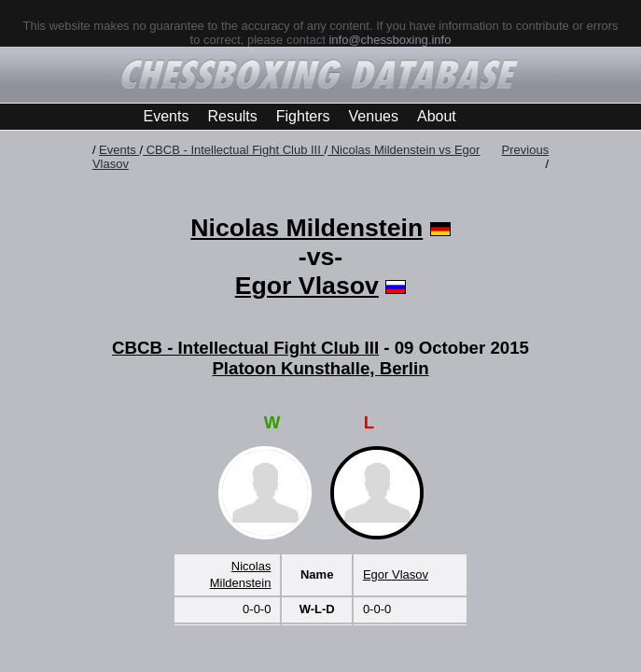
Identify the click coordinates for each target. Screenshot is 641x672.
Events (167, 116)
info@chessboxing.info (390, 40)
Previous (526, 150)
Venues (374, 116)
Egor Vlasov (307, 286)
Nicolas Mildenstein (307, 228)
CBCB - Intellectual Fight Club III (233, 150)
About (437, 116)
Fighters (303, 116)
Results (232, 116)
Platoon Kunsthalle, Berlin (320, 368)
